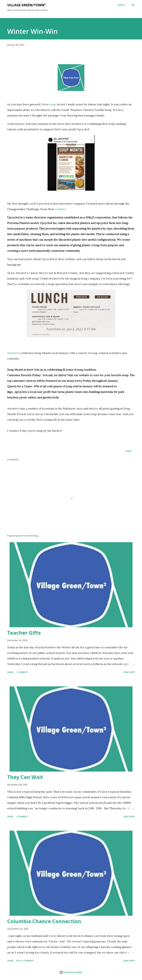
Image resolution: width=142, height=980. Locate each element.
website (60, 209)
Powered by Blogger (71, 972)
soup (53, 104)
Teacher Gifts (24, 633)
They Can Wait (25, 777)
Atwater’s (13, 353)
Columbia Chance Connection (44, 921)
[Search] (121, 5)
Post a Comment (25, 961)
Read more (129, 672)
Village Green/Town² (26, 5)
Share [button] (128, 451)
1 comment (22, 672)
